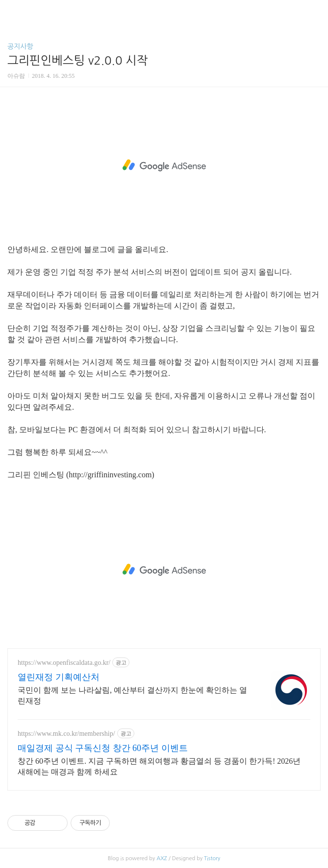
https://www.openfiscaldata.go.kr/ (64, 663)
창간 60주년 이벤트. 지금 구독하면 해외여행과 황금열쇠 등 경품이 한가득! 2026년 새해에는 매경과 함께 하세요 (159, 766)
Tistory (212, 858)
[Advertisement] (164, 165)
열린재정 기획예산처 (59, 677)
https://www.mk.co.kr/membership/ (66, 734)
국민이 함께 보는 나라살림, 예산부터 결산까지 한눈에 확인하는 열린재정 (132, 695)
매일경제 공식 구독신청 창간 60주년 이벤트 (103, 748)
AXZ (162, 858)
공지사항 (20, 47)
